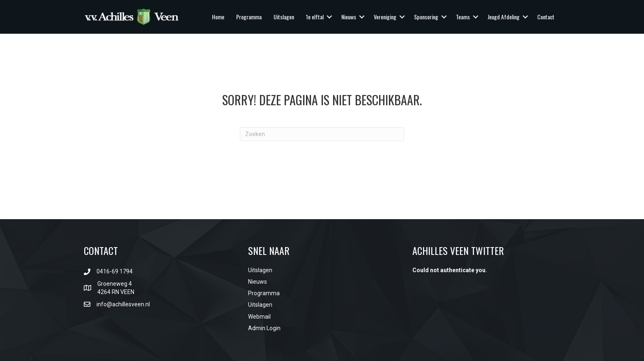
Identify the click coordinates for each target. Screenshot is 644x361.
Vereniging (385, 17)
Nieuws (349, 17)
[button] (329, 17)
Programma (249, 17)
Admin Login (264, 328)
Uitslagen (284, 17)
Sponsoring (426, 17)
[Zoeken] (322, 134)
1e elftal (315, 17)
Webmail (259, 317)
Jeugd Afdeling (504, 17)
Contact (546, 17)
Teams (463, 17)
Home (218, 17)
